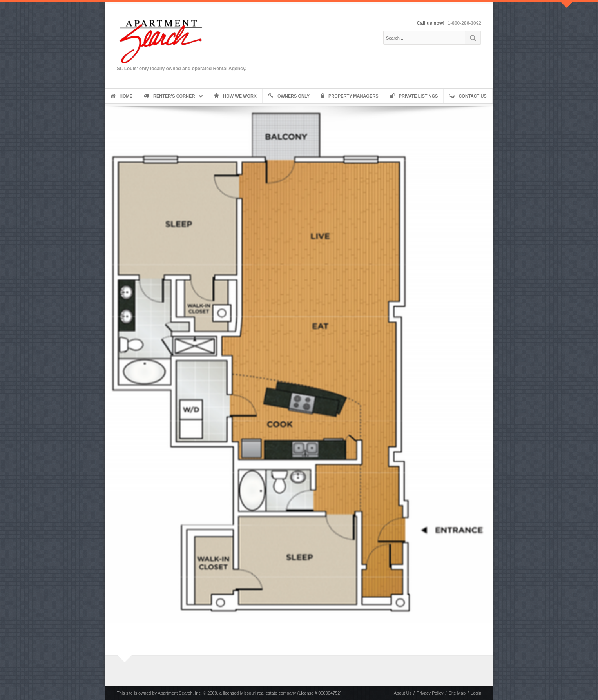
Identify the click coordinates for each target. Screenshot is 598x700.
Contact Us (468, 96)
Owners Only (289, 96)
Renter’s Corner (169, 96)
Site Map (457, 693)
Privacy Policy (430, 693)
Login (476, 693)
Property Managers (350, 96)
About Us (403, 693)
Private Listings (414, 96)
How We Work (235, 96)
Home (121, 96)
